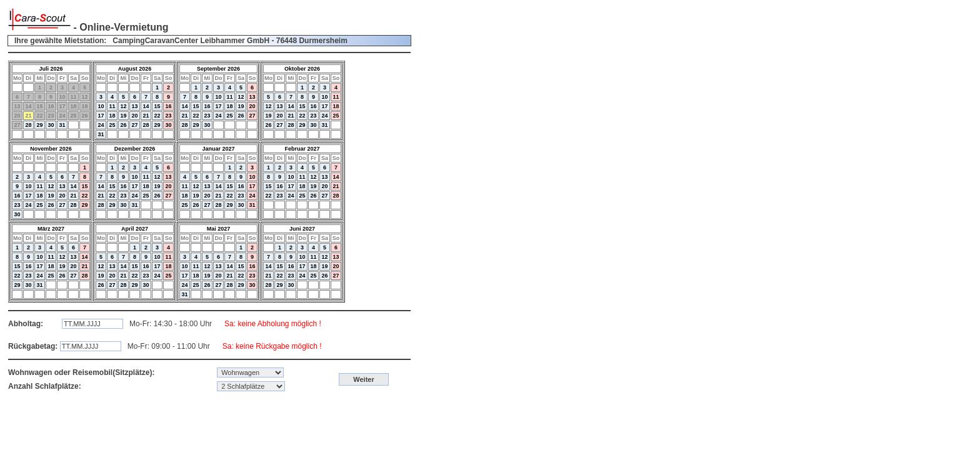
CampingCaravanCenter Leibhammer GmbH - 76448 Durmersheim (230, 41)
